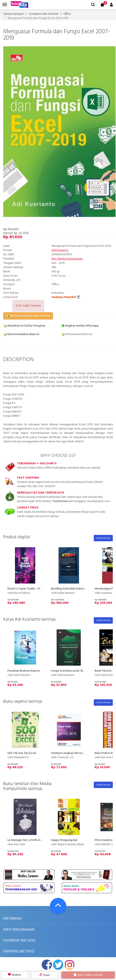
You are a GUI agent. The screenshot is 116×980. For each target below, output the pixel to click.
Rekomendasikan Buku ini (21, 334)
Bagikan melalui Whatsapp (80, 326)
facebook (47, 965)
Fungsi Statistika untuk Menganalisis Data (77, 671)
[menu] (5, 5)
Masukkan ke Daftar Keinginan (24, 326)
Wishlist (15, 975)
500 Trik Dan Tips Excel (22, 753)
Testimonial (60, 501)
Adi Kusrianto (60, 250)
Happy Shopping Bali (64, 840)
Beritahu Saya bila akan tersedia (28, 316)
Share (45, 975)
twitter (58, 965)
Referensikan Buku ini (77, 334)
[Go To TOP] (58, 906)
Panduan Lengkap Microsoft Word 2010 (76, 753)
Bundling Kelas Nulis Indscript (69, 589)
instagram (69, 965)
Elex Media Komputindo (67, 259)
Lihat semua (103, 538)
